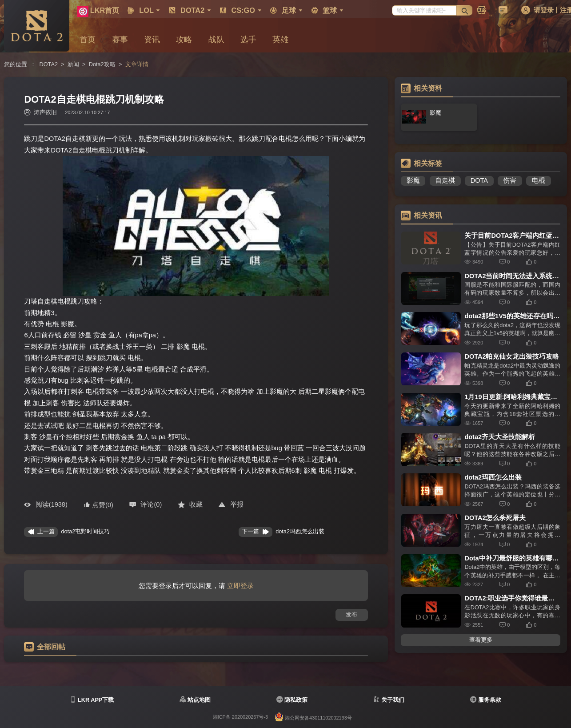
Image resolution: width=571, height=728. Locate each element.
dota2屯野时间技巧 (85, 532)
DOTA (479, 180)
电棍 (539, 180)
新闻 (73, 64)
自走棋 (445, 180)
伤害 (510, 180)
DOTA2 (49, 64)
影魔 (413, 180)
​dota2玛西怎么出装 (300, 532)
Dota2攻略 (102, 64)
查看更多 (481, 640)
